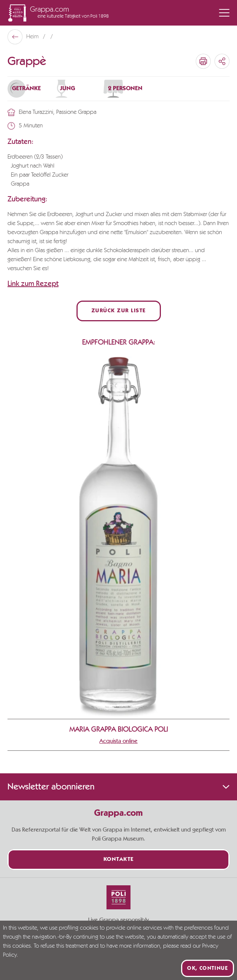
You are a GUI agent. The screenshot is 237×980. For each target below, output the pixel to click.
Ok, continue (208, 968)
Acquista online (118, 741)
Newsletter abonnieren (118, 787)
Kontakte (119, 860)
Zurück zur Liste (119, 311)
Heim (33, 37)
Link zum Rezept (33, 284)
